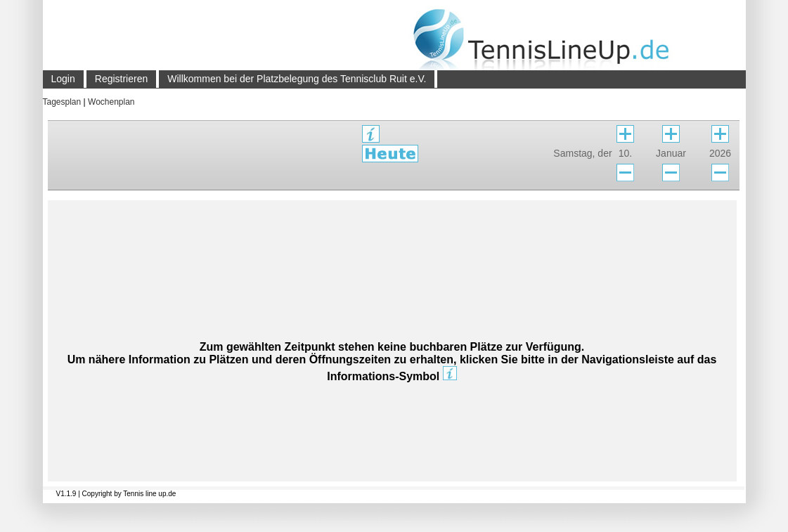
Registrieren (121, 79)
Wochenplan (111, 102)
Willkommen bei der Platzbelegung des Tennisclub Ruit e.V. (297, 79)
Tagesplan (62, 102)
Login (63, 79)
